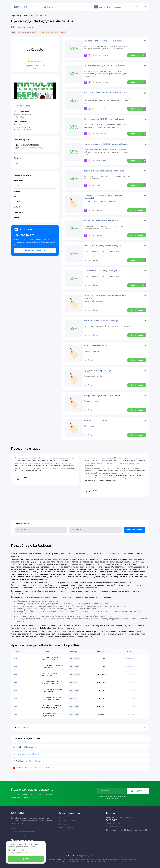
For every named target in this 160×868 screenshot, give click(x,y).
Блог (109, 7)
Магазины (117, 7)
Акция (63, 32)
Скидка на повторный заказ (27, 32)
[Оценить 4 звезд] (38, 61)
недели (99, 7)
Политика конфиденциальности (23, 835)
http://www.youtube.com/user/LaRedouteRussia (42, 768)
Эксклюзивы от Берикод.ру (69, 831)
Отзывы (16, 27)
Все (14, 32)
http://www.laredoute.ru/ (30, 754)
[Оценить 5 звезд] (41, 61)
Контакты (28, 27)
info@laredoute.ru (29, 747)
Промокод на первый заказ (49, 32)
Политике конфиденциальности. (19, 851)
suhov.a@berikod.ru (114, 827)
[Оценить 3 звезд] (35, 61)
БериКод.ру (16, 15)
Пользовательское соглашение (23, 832)
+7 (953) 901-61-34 (113, 823)
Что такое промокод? (67, 821)
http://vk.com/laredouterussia (30, 761)
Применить (129, 659)
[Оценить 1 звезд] (29, 61)
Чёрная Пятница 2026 (67, 828)
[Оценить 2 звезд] (32, 61)
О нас (13, 828)
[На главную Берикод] (32, 813)
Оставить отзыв (135, 530)
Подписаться (138, 791)
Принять (26, 859)
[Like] (145, 41)
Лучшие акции (64, 824)
